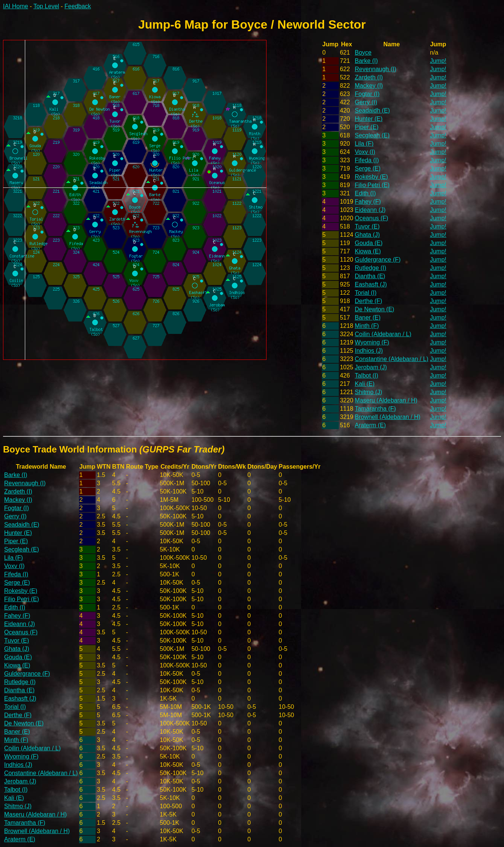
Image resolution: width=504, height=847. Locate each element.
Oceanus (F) (372, 218)
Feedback (78, 6)
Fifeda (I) (367, 160)
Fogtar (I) (367, 94)
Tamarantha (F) (375, 409)
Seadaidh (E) (372, 110)
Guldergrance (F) (378, 260)
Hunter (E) (369, 119)
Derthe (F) (369, 301)
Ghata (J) (368, 235)
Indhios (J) (369, 351)
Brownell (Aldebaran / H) (388, 417)
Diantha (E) (370, 276)
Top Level (46, 6)
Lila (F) (364, 144)
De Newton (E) (375, 309)
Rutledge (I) (371, 268)
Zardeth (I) (369, 77)
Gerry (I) (366, 102)
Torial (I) (366, 293)
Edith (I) (365, 193)
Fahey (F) (368, 202)
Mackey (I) (369, 86)
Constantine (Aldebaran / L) (392, 359)
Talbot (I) (367, 376)
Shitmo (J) (369, 392)
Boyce (363, 53)
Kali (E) (365, 384)
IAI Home (16, 6)
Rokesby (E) (372, 177)
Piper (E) (367, 127)
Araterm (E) (371, 425)
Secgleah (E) (372, 135)
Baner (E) (368, 318)
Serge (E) (368, 168)
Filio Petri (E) (372, 185)
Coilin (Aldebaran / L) (383, 334)
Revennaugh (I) (376, 69)
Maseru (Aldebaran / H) (386, 400)
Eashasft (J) (371, 284)
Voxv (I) (365, 152)
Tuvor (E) (367, 226)
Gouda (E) (369, 243)
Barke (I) (366, 61)
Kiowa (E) (368, 251)
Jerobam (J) (371, 367)
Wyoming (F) (372, 342)
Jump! (438, 61)
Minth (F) (367, 326)
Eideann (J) (370, 210)
